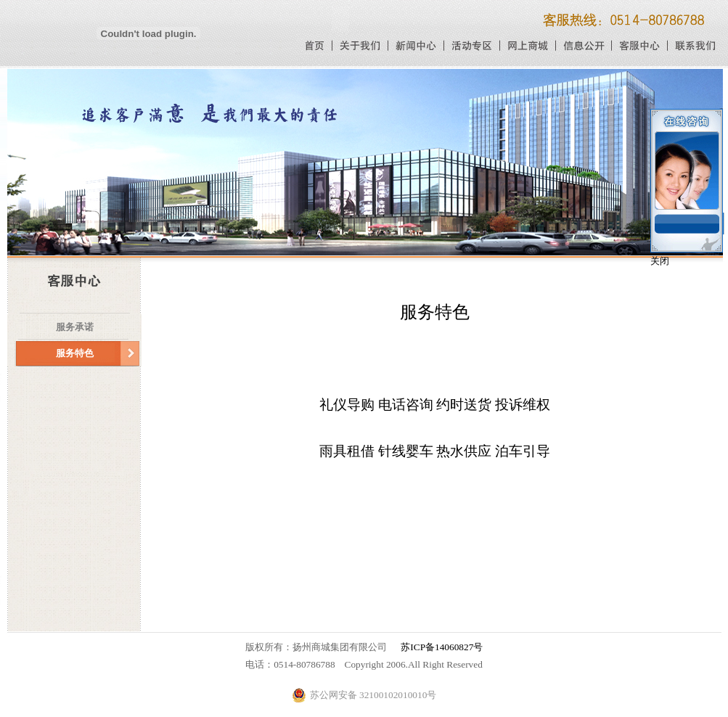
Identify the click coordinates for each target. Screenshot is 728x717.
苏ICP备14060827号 (442, 647)
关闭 (660, 261)
